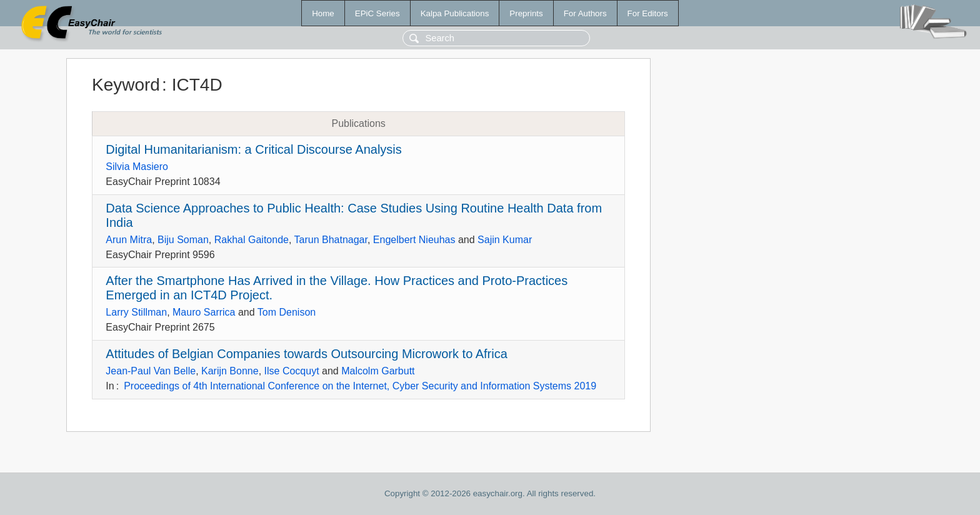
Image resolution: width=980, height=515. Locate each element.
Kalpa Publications (455, 13)
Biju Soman (183, 240)
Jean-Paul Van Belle (151, 371)
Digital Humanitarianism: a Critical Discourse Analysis (254, 149)
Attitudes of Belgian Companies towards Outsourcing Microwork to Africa (307, 354)
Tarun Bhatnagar (331, 240)
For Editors (648, 13)
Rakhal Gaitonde (252, 240)
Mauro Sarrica (204, 312)
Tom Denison (287, 312)
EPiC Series (377, 13)
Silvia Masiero (137, 167)
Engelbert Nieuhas (414, 240)
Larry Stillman (136, 312)
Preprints (526, 13)
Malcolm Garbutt (378, 371)
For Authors (585, 13)
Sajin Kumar (505, 240)
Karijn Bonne (230, 371)
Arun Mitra (129, 240)
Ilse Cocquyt (292, 371)
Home (323, 13)
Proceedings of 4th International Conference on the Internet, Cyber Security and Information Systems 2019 (360, 386)
